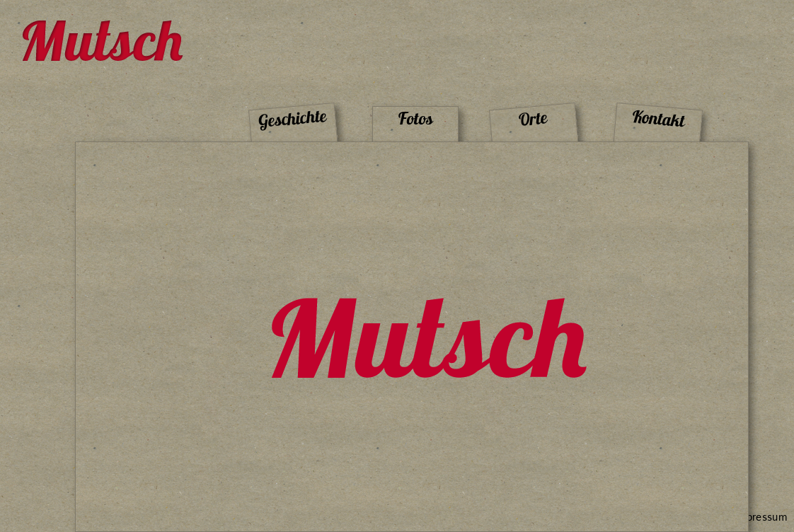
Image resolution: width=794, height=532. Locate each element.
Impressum (761, 517)
